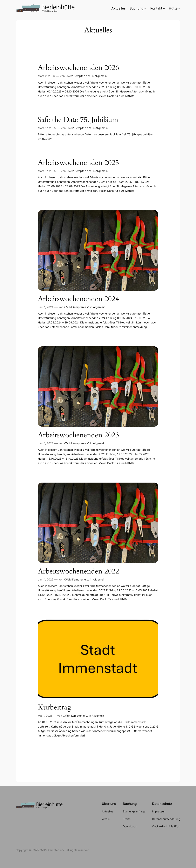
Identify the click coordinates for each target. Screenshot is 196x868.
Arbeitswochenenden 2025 (78, 163)
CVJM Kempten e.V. (78, 76)
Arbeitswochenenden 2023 (78, 435)
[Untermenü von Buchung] (145, 8)
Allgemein (101, 76)
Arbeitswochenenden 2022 (78, 571)
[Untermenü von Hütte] (179, 8)
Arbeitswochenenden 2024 (78, 299)
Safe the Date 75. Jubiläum (78, 120)
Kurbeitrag (55, 707)
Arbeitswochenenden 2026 (78, 68)
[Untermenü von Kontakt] (164, 8)
